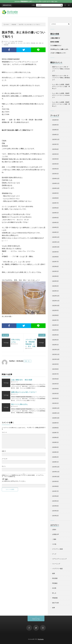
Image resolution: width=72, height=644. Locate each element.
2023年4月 (55, 276)
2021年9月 (55, 364)
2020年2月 (55, 457)
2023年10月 (56, 247)
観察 (40, 43)
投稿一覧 (27, 361)
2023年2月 (55, 286)
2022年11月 (56, 301)
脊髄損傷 (20, 41)
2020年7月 (55, 433)
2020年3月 (55, 452)
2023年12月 (56, 237)
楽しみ (54, 593)
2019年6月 (55, 496)
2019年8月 (55, 486)
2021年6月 (55, 379)
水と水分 (20, 43)
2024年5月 (55, 213)
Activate (41, 639)
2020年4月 (55, 447)
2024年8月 (55, 198)
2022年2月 (55, 340)
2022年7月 (55, 320)
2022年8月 (55, 315)
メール (5, 459)
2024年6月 (55, 208)
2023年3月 (55, 281)
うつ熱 (5, 43)
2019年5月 (55, 501)
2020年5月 (55, 442)
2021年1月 (55, 403)
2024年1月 (55, 232)
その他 (54, 544)
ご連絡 (54, 539)
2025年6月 (55, 149)
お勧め (13, 41)
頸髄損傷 (6, 45)
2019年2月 (55, 516)
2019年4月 (55, 506)
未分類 (54, 588)
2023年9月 (55, 252)
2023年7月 (55, 262)
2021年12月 (56, 349)
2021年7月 (55, 374)
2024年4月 (55, 218)
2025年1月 (55, 174)
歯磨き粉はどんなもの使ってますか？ (24, 392)
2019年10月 (56, 477)
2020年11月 (56, 413)
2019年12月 (56, 467)
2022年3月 (55, 335)
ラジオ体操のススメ (56, 45)
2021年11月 (56, 354)
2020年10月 (56, 418)
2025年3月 (55, 164)
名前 (4, 451)
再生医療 (55, 578)
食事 (54, 608)
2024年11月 (56, 183)
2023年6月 (55, 266)
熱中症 (28, 43)
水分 (24, 43)
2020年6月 (55, 437)
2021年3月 (55, 393)
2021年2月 (55, 398)
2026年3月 (55, 125)
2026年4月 (55, 120)
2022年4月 (55, 330)
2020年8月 (55, 428)
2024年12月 (56, 178)
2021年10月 (56, 359)
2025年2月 (55, 169)
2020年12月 (56, 408)
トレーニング (56, 564)
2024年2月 (55, 227)
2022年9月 (55, 310)
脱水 (37, 43)
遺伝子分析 (55, 603)
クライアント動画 (57, 549)
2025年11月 (56, 139)
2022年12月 (56, 296)
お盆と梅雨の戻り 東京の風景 (22, 380)
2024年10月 (56, 188)
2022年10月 (56, 306)
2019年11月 (56, 472)
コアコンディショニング (59, 559)
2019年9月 (55, 481)
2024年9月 (55, 193)
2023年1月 (55, 291)
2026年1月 (55, 135)
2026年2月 (55, 130)
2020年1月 (55, 462)
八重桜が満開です (37, 5)
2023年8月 (55, 257)
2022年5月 (55, 325)
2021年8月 (55, 369)
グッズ (54, 554)
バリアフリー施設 (57, 569)
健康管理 (13, 43)
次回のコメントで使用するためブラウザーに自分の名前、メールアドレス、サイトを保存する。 (23, 476)
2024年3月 (55, 222)
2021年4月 (55, 389)
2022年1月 (55, 345)
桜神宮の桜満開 (55, 42)
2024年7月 (55, 203)
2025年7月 (55, 144)
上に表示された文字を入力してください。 (14, 481)
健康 (16, 41)
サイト (4, 466)
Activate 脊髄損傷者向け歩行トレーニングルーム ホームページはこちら (36, 1)
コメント (4, 432)
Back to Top (36, 619)
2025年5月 (55, 154)
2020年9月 (55, 423)
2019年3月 (55, 511)
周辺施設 (55, 583)
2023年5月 (55, 271)
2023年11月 (56, 242)
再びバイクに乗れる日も (19, 404)
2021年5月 (55, 384)
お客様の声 (55, 534)
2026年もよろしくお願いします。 (60, 49)
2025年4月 (55, 159)
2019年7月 (55, 491)
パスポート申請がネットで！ (58, 53)
